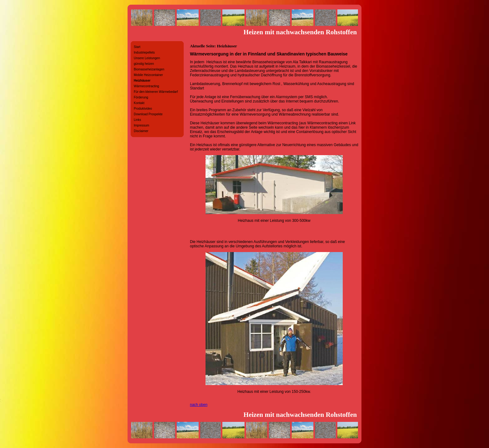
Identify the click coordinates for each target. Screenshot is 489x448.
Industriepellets (144, 52)
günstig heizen (144, 64)
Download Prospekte (148, 114)
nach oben (199, 405)
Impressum (141, 125)
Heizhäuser (142, 81)
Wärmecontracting (146, 86)
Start (137, 47)
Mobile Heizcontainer (148, 75)
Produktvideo (143, 109)
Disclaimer (141, 131)
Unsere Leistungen (147, 58)
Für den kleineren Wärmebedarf (156, 92)
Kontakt (139, 103)
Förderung (141, 97)
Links (137, 120)
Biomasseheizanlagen (149, 69)
